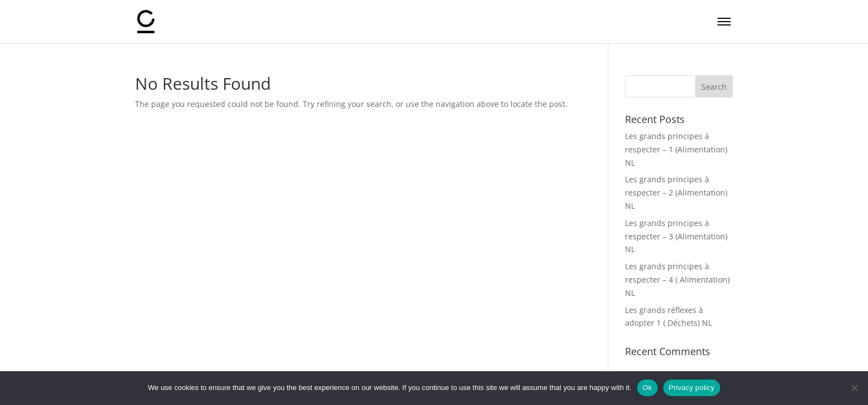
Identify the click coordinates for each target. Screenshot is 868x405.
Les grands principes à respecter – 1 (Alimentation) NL (676, 149)
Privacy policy (692, 388)
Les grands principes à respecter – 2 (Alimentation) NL (676, 193)
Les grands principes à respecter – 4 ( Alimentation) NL (677, 280)
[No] (854, 388)
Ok (647, 388)
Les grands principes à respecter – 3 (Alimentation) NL (676, 236)
